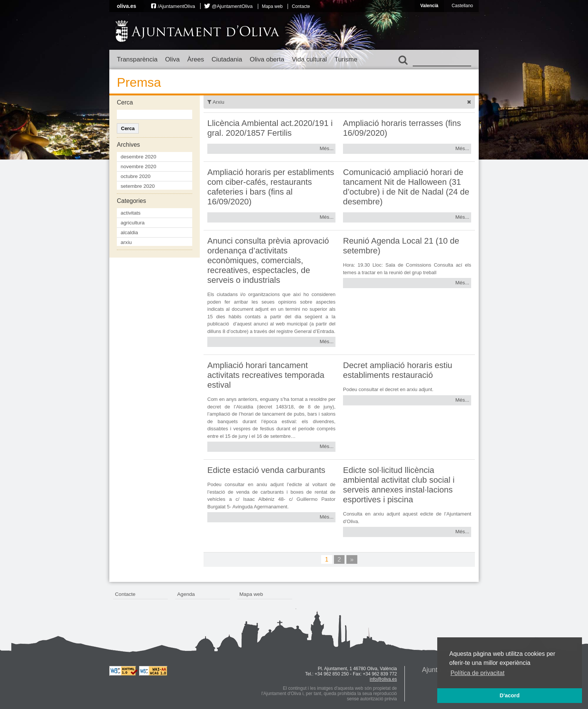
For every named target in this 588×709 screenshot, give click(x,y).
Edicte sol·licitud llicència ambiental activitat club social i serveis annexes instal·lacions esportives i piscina (399, 485)
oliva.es (126, 6)
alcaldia (129, 232)
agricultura (132, 223)
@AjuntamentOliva (232, 6)
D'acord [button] (509, 695)
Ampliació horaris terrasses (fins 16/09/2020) (402, 128)
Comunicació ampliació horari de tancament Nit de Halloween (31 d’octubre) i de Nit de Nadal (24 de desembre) (406, 187)
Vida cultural (309, 59)
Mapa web (272, 6)
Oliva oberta (267, 59)
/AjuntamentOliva (176, 6)
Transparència (137, 59)
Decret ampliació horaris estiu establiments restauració (398, 370)
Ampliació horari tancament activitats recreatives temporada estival (266, 375)
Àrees (196, 59)
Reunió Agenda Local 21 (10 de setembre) (401, 246)
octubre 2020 (136, 176)
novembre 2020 (138, 167)
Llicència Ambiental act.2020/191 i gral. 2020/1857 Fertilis (270, 128)
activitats (131, 213)
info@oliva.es (383, 679)
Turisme (346, 59)
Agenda (186, 594)
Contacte (301, 6)
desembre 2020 (138, 157)
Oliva (172, 59)
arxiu (126, 242)
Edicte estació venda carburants (266, 470)
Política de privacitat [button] (477, 673)
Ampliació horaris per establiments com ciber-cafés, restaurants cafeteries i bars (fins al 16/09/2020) (271, 187)
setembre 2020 (138, 186)
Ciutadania (227, 59)
